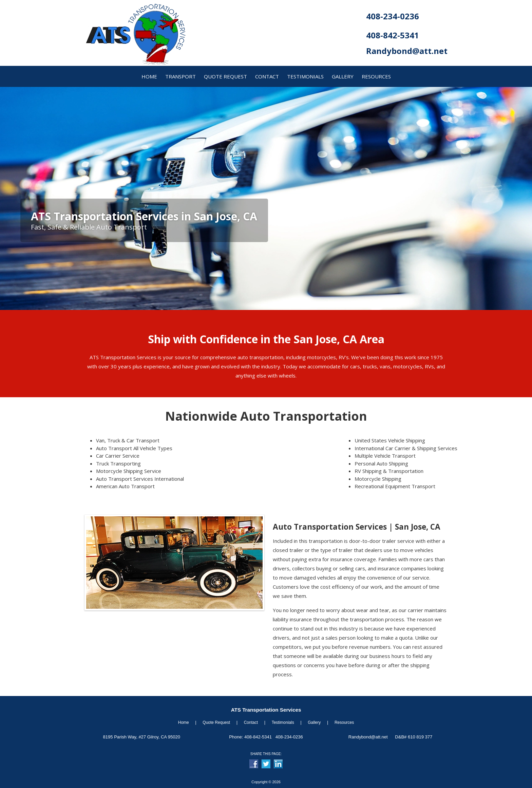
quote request (225, 76)
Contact (251, 722)
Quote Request (216, 722)
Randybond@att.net (407, 51)
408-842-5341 (393, 35)
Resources (344, 722)
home (149, 76)
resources (376, 76)
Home (184, 722)
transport (180, 76)
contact (267, 76)
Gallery (314, 722)
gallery (343, 76)
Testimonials (305, 76)
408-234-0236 (393, 16)
